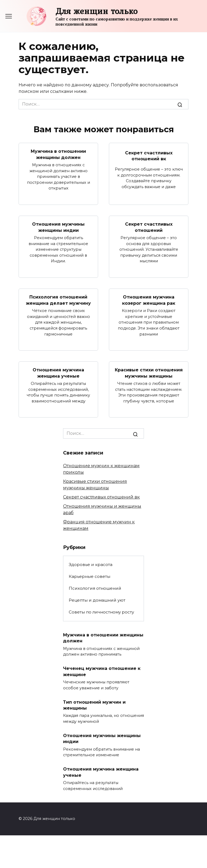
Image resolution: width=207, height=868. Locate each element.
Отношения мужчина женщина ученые (58, 373)
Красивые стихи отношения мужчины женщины (149, 373)
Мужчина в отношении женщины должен (58, 154)
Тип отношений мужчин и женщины (94, 705)
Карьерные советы (89, 576)
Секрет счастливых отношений (149, 227)
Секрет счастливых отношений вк (149, 156)
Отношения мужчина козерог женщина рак (149, 300)
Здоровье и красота (91, 564)
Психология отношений (95, 588)
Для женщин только (96, 11)
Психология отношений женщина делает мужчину (58, 300)
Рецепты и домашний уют (97, 600)
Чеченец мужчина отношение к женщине (102, 671)
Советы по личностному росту (101, 612)
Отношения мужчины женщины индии (58, 227)
